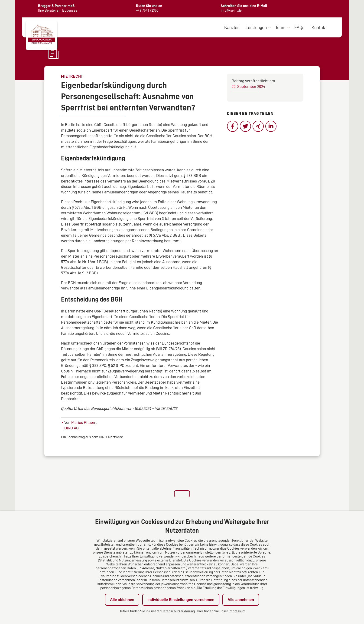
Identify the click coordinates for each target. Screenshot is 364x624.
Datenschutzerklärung (178, 611)
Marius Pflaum (84, 422)
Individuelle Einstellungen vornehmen (181, 600)
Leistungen (256, 27)
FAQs (299, 27)
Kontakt (319, 27)
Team (281, 27)
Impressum (237, 611)
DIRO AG (71, 428)
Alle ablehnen (122, 600)
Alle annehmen (241, 600)
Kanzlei (231, 27)
